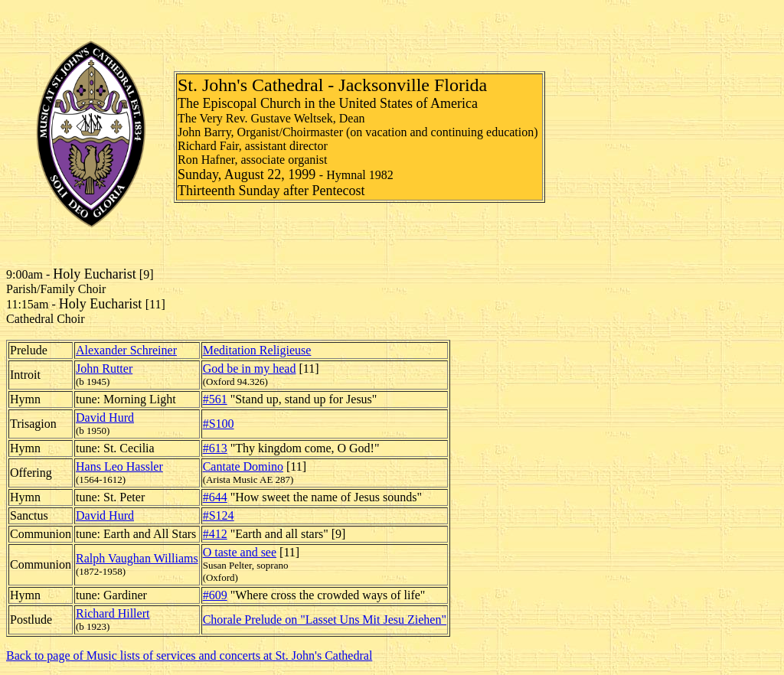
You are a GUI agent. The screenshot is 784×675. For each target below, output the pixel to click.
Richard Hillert (113, 613)
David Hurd (105, 417)
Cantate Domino (243, 466)
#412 (215, 534)
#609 (215, 595)
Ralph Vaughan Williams (137, 558)
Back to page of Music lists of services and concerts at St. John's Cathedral (189, 655)
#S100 (219, 424)
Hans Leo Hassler (119, 466)
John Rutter (104, 368)
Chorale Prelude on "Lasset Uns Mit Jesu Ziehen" (325, 620)
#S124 (219, 515)
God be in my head (250, 368)
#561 (215, 399)
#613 (215, 448)
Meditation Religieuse (257, 350)
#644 (215, 497)
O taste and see (240, 552)
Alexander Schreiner (126, 350)
